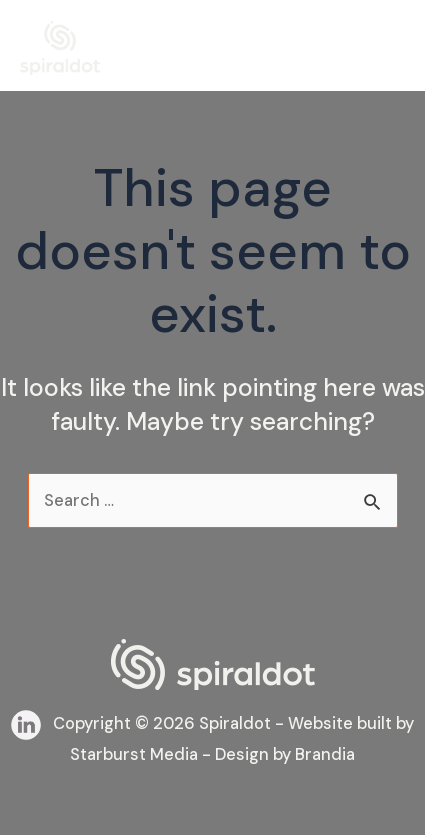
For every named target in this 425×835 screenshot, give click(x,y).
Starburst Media (134, 754)
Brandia (325, 754)
